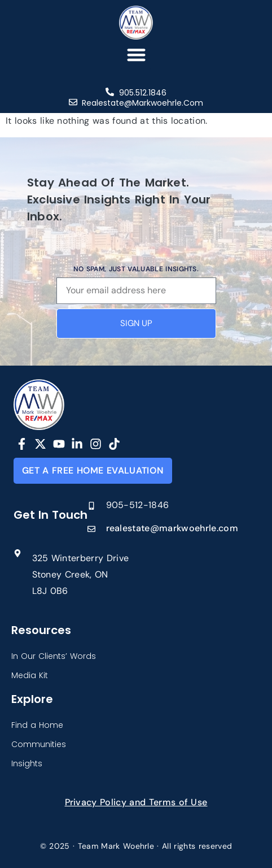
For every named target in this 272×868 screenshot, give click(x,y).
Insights (27, 763)
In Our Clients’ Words (54, 656)
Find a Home (37, 725)
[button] (136, 55)
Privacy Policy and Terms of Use (136, 802)
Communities (39, 744)
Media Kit (30, 675)
